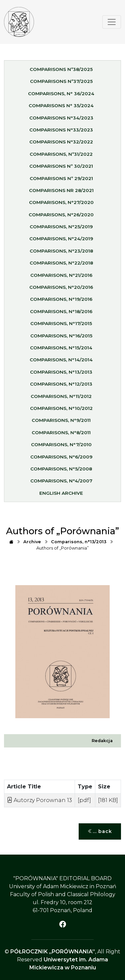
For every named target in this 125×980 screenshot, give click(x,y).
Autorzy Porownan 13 (39, 800)
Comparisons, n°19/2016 (61, 302)
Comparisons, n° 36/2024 (61, 96)
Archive (32, 542)
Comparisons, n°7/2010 (61, 447)
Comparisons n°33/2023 (61, 132)
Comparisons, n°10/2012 (61, 410)
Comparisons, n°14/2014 (61, 362)
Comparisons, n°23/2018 (61, 253)
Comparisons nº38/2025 (61, 72)
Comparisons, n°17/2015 (61, 326)
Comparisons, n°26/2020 (61, 217)
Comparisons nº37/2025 (61, 84)
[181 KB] (108, 800)
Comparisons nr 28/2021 (61, 193)
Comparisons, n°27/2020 (61, 205)
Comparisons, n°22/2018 (61, 265)
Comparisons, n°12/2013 (61, 386)
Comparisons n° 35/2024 (61, 108)
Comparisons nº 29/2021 (61, 181)
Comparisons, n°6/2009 (61, 459)
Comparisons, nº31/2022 (61, 156)
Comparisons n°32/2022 (61, 144)
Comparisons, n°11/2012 (61, 399)
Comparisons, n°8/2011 (61, 435)
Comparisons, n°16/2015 (61, 338)
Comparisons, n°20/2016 (61, 289)
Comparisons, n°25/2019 (61, 229)
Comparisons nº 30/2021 (61, 168)
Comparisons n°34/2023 (61, 120)
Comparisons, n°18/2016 (61, 314)
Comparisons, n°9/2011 (61, 423)
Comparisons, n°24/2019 (61, 241)
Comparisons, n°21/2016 (61, 277)
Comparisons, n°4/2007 (61, 483)
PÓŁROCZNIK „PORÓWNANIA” (53, 952)
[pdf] (84, 800)
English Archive (61, 495)
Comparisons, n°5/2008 (61, 471)
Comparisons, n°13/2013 (61, 374)
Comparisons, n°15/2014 (61, 350)
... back (100, 831)
